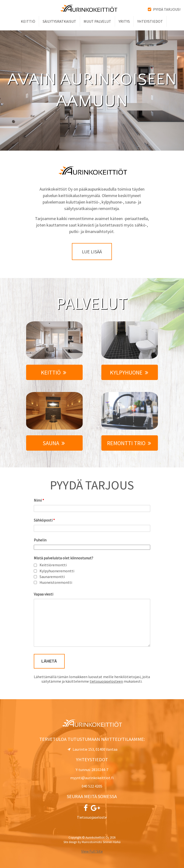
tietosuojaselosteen (106, 681)
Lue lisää (92, 252)
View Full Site (92, 851)
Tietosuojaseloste (92, 817)
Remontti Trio (129, 443)
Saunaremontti (52, 577)
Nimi (39, 500)
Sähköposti (44, 520)
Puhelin (40, 540)
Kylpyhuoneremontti (57, 571)
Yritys (124, 21)
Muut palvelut (97, 21)
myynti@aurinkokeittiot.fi (92, 778)
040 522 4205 (92, 786)
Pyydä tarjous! (164, 9)
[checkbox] (35, 565)
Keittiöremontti (53, 565)
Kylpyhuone (129, 372)
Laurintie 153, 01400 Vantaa (92, 749)
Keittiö (28, 21)
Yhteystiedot (150, 21)
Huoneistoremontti (56, 582)
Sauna (54, 443)
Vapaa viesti (43, 594)
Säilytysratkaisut (59, 21)
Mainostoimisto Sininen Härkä (101, 842)
